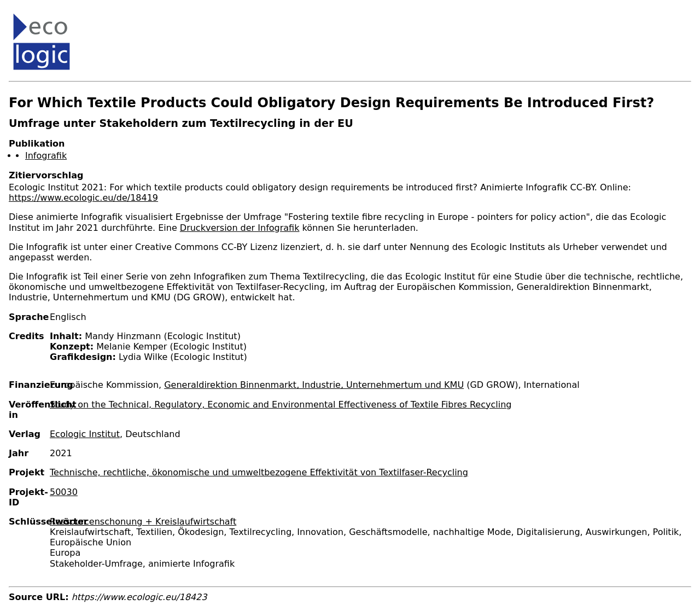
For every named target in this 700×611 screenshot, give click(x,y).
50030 (64, 492)
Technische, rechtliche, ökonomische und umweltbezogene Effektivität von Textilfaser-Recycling (259, 472)
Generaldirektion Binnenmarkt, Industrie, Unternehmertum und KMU (314, 385)
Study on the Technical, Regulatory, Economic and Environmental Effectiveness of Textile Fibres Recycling (281, 405)
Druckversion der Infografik (240, 228)
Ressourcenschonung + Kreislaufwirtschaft (143, 522)
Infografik (46, 156)
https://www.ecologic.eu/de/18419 (83, 198)
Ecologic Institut (85, 434)
